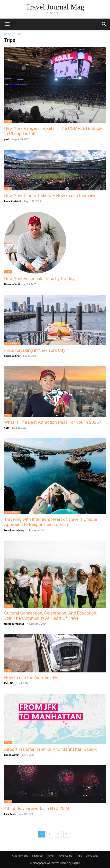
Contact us (92, 856)
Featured (37, 856)
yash (7, 139)
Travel (8, 606)
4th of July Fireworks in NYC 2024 (37, 808)
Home (8, 34)
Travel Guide (65, 856)
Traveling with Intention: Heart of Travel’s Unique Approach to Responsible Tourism (51, 522)
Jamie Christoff (13, 201)
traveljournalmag (14, 530)
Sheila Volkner (12, 356)
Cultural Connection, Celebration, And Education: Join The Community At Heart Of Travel (51, 616)
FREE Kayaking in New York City (35, 350)
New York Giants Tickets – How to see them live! (51, 196)
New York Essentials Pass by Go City (39, 279)
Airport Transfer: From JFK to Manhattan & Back (50, 749)
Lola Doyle (10, 814)
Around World (12, 343)
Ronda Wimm (12, 755)
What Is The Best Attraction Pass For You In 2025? (53, 422)
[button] (7, 24)
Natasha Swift (12, 284)
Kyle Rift (9, 683)
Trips (8, 121)
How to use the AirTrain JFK (31, 678)
